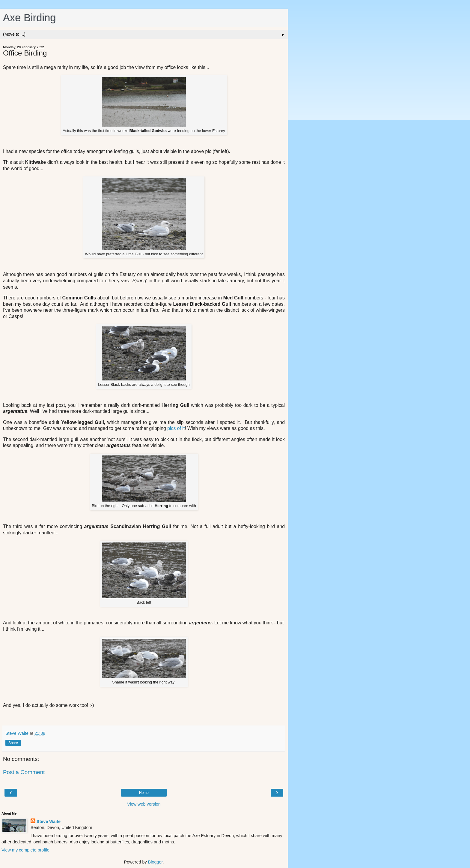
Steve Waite (49, 821)
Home (144, 793)
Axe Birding (30, 18)
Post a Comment (24, 772)
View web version (144, 804)
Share (13, 743)
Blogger (155, 862)
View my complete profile (25, 850)
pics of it (176, 428)
